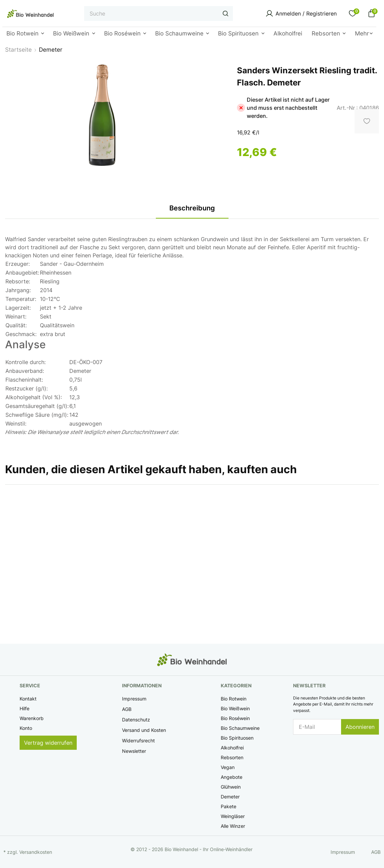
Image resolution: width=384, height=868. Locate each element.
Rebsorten (232, 757)
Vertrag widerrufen (48, 743)
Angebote (232, 777)
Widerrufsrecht (138, 741)
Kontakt (28, 699)
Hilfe (25, 708)
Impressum (134, 699)
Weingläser (233, 816)
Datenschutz (136, 720)
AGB (127, 709)
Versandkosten (36, 852)
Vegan (228, 767)
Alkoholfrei (232, 748)
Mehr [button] (362, 33)
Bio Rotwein (234, 699)
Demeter (230, 797)
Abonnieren (360, 727)
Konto (26, 728)
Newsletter (134, 751)
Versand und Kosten (144, 730)
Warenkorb (32, 718)
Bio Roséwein (235, 718)
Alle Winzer (233, 826)
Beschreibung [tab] (192, 208)
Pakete (229, 806)
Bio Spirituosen (237, 738)
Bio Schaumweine (240, 728)
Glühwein (231, 787)
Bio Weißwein (235, 708)
